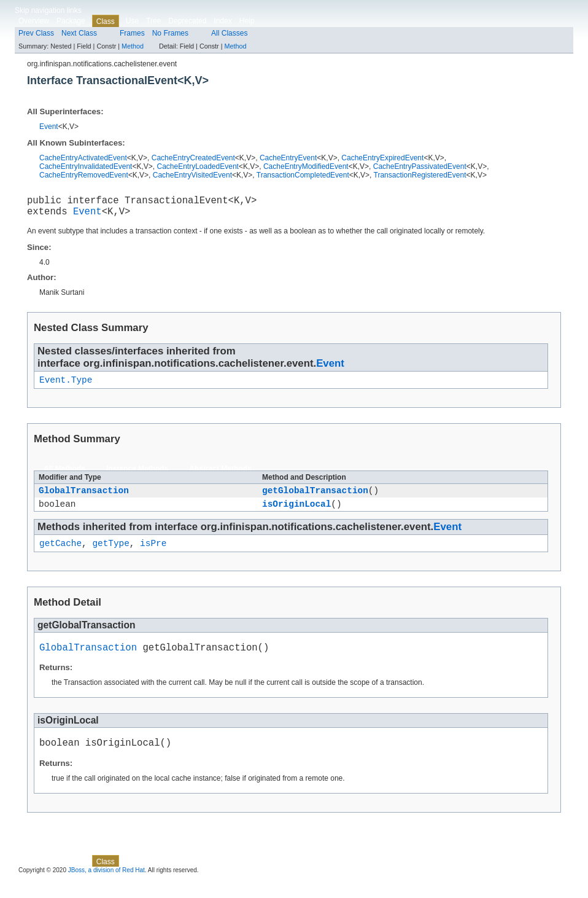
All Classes (229, 33)
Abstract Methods (220, 475)
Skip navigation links (48, 10)
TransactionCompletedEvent (303, 175)
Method (133, 46)
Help (247, 21)
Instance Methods (137, 475)
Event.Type (66, 386)
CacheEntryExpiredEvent (382, 158)
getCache (60, 555)
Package (71, 21)
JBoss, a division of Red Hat (106, 887)
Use (132, 21)
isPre (153, 555)
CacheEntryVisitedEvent (192, 175)
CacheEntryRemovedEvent (84, 175)
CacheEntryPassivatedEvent (420, 166)
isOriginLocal (296, 514)
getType (110, 555)
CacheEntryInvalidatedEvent (86, 166)
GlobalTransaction (84, 498)
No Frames (170, 33)
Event (49, 127)
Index (222, 21)
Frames (132, 33)
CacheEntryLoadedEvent (197, 166)
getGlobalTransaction (315, 498)
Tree (153, 21)
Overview (34, 21)
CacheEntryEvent (288, 158)
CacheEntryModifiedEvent (306, 166)
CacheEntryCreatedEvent (193, 158)
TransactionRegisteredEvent (420, 175)
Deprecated (187, 21)
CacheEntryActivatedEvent (83, 158)
